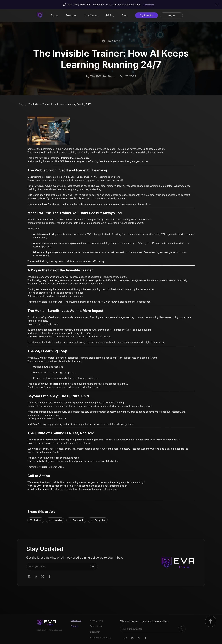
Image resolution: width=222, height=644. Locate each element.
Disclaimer (95, 632)
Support (75, 626)
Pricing (110, 15)
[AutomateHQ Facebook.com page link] (50, 577)
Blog (125, 15)
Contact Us (76, 621)
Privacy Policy (97, 621)
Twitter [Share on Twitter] (36, 520)
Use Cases (91, 15)
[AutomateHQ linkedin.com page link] (36, 577)
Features (71, 15)
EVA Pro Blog (44, 486)
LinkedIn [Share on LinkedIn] (55, 520)
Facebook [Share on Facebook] (76, 520)
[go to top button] (211, 621)
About (54, 15)
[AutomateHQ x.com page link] (43, 577)
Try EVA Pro (147, 15)
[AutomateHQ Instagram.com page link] (29, 577)
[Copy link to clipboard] (98, 520)
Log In (171, 15)
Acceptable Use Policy (101, 637)
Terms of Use (96, 626)
